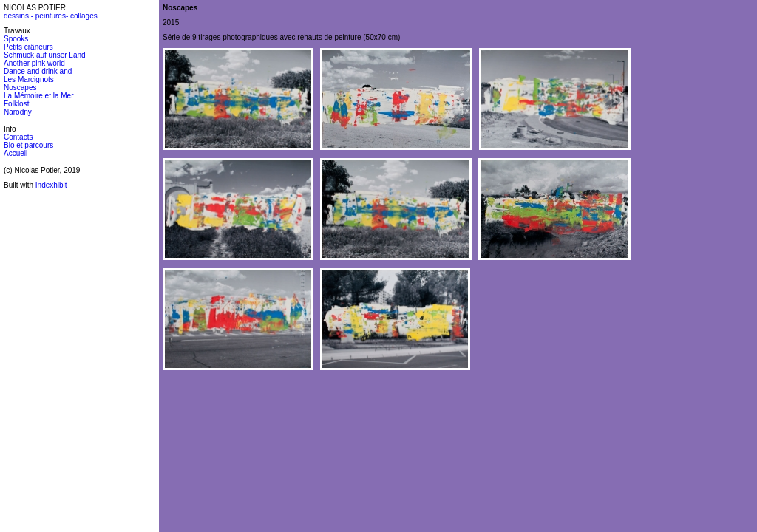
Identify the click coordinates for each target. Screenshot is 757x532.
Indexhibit (51, 185)
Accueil (16, 153)
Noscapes (20, 88)
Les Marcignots (29, 79)
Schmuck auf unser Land (45, 55)
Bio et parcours (28, 145)
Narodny (18, 112)
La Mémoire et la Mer (38, 96)
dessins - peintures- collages (51, 16)
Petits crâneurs (28, 47)
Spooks (16, 39)
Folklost (16, 104)
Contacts (18, 137)
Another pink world (34, 63)
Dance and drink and (38, 71)
